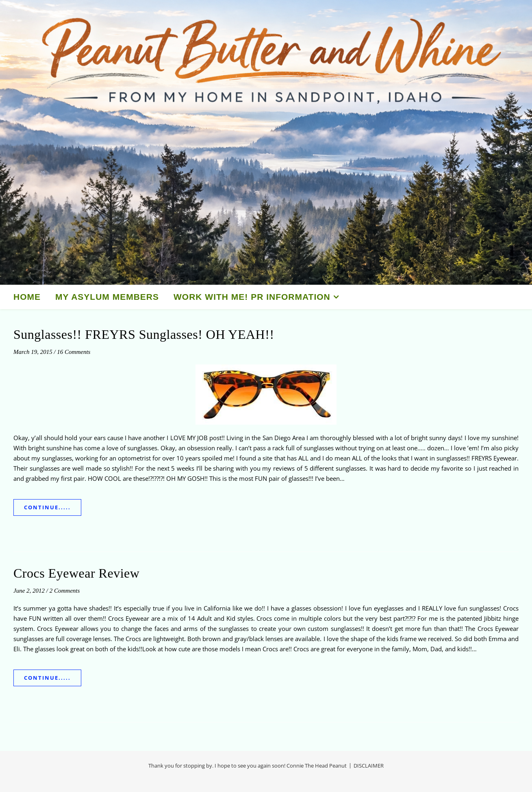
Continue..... (47, 507)
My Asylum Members (107, 297)
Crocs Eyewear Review (76, 573)
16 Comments (74, 352)
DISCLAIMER (369, 766)
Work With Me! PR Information (252, 297)
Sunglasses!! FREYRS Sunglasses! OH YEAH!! (144, 334)
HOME (27, 297)
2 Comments (65, 591)
